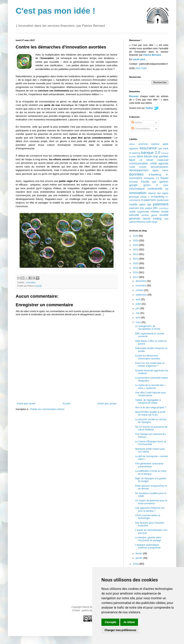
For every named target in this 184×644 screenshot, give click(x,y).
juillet (139, 304)
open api (145, 204)
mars (139, 322)
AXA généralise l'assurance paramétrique (149, 465)
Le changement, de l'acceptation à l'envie (148, 328)
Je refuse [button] (129, 622)
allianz (132, 144)
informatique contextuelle (146, 189)
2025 (136, 241)
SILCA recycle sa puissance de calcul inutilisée (151, 428)
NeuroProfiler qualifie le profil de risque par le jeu (150, 413)
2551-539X (141, 68)
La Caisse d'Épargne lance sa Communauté (151, 443)
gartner (164, 182)
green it (150, 185)
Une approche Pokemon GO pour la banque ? (150, 509)
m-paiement (148, 200)
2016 (136, 564)
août (138, 299)
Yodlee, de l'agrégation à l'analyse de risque (148, 401)
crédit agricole (159, 163)
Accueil (66, 404)
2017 (136, 277)
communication (139, 163)
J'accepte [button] (110, 622)
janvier (139, 558)
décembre (141, 281)
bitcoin (148, 156)
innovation (31, 282)
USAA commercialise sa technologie (148, 517)
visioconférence (137, 222)
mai (138, 313)
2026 (136, 236)
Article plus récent (26, 404)
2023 (136, 250)
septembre (142, 295)
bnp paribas (161, 156)
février (139, 554)
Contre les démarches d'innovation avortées (148, 357)
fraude (145, 182)
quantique (164, 208)
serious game (149, 215)
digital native (160, 170)
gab (154, 182)
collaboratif (163, 160)
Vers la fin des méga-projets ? (151, 408)
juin (138, 308)
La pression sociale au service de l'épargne (151, 421)
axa (160, 149)
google (133, 185)
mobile (133, 204)
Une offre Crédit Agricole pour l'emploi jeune (151, 394)
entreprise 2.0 (151, 178)
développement (139, 170)
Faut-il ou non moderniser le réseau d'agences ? (150, 365)
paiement (161, 204)
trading (157, 219)
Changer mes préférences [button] (120, 630)
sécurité (134, 215)
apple (166, 144)
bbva (140, 156)
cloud (150, 160)
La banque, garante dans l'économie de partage (148, 539)
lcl (149, 197)
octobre (140, 290)
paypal (148, 208)
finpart (164, 178)
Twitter (149, 108)
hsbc (166, 185)
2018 (136, 272)
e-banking (155, 175)
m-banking (157, 197)
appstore (134, 149)
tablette (147, 219)
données (136, 174)
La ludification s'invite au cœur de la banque (151, 472)
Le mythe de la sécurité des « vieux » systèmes (150, 387)
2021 (136, 259)
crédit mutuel (138, 167)
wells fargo (152, 222)
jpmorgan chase (138, 197)
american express (149, 144)
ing (167, 189)
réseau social (160, 211)
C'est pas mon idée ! (55, 11)
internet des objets (158, 193)
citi (141, 160)
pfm (155, 208)
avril (138, 318)
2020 (136, 263)
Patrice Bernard (152, 55)
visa (166, 219)
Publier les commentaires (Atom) (47, 409)
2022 (136, 254)
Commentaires (140, 129)
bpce (132, 160)
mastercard (162, 200)
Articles (137, 123)
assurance (148, 148)
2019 (136, 268)
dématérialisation (159, 167)
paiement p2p (137, 208)
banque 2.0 (151, 153)
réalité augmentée (139, 212)
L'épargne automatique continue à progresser (148, 546)
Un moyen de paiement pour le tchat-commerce (151, 502)
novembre (141, 286)
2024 (136, 245)
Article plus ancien (107, 404)
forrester (134, 182)
